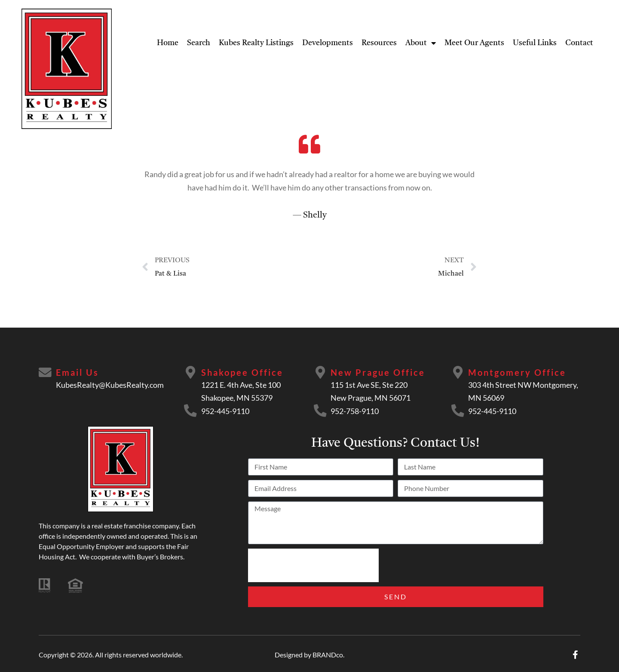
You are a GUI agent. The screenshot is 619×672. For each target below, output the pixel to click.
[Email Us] (45, 373)
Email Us (77, 372)
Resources (379, 43)
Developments (328, 43)
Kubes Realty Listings (256, 43)
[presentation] (313, 565)
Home (168, 43)
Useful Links (535, 43)
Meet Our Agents (474, 43)
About (421, 43)
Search (199, 43)
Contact (579, 43)
